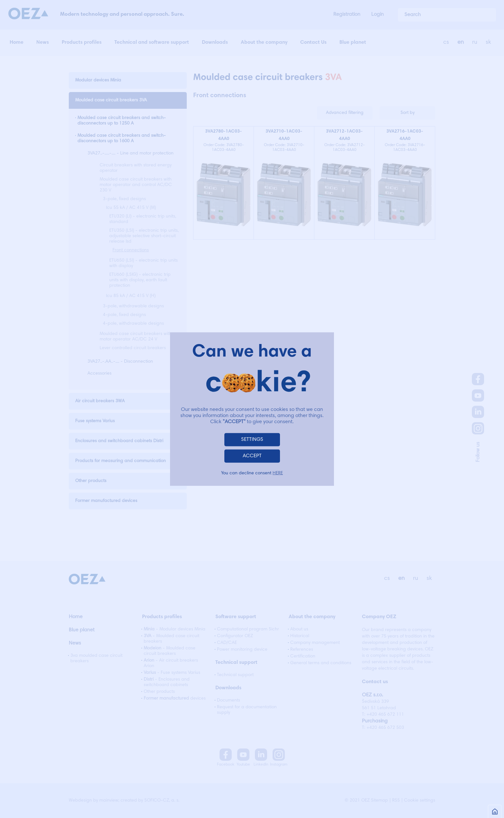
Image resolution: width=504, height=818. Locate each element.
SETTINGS (252, 439)
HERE (278, 473)
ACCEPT (252, 456)
